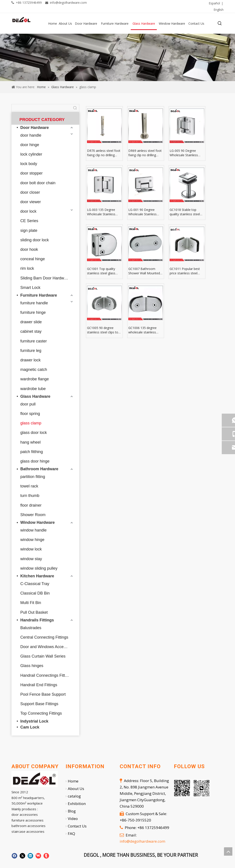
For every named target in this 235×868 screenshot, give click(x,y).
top (228, 851)
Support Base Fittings (39, 704)
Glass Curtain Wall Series (43, 656)
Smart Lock (30, 288)
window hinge (32, 540)
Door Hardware (35, 128)
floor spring (30, 414)
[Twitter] (123, 4)
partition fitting (33, 477)
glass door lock (34, 433)
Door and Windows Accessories (47, 647)
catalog (74, 796)
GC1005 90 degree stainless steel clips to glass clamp (103, 330)
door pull (28, 404)
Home (73, 781)
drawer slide (31, 322)
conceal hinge (33, 259)
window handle (33, 530)
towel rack (29, 486)
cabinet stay (31, 331)
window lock (31, 549)
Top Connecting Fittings (41, 713)
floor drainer (31, 505)
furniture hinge (33, 312)
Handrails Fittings (37, 620)
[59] (117, 57)
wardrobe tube (33, 389)
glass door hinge (35, 461)
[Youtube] (141, 4)
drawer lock (30, 360)
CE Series (29, 221)
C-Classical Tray (35, 584)
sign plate (29, 230)
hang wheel (30, 442)
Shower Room (33, 515)
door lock (28, 211)
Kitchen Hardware (37, 576)
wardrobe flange (35, 379)
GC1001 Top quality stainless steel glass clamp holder (101, 271)
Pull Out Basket (34, 612)
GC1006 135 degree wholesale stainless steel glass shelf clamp (144, 330)
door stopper (31, 173)
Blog (72, 811)
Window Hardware (38, 522)
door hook (29, 249)
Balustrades (31, 628)
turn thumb (30, 496)
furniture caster (34, 341)
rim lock (27, 268)
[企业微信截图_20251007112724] (192, 788)
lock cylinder (31, 154)
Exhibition (77, 804)
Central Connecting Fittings (44, 637)
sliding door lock (35, 240)
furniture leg (31, 351)
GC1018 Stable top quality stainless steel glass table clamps (185, 212)
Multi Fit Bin (31, 603)
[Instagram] (150, 4)
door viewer (31, 202)
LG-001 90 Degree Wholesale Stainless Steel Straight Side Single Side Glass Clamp (145, 212)
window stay (31, 559)
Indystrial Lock (34, 721)
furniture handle (34, 303)
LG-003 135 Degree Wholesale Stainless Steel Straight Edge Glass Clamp (101, 212)
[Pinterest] (132, 4)
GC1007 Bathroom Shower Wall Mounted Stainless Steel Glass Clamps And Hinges (144, 271)
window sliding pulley (39, 568)
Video (73, 819)
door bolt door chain (38, 183)
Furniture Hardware (39, 295)
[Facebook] (105, 4)
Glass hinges (32, 666)
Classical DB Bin (35, 593)
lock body (29, 164)
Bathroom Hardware (39, 469)
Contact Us (77, 826)
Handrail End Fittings (39, 685)
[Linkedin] (114, 4)
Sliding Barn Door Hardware (45, 278)
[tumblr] (159, 4)
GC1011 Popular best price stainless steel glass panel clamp (185, 271)
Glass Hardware (35, 396)
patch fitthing (32, 452)
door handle (31, 135)
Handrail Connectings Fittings (46, 675)
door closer (30, 192)
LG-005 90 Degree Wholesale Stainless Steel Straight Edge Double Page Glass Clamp (184, 153)
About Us (76, 789)
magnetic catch (34, 370)
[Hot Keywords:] (220, 23)
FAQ (71, 834)
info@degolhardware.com (68, 3)
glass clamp (31, 423)
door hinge (30, 145)
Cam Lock (30, 727)
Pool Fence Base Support (43, 694)
